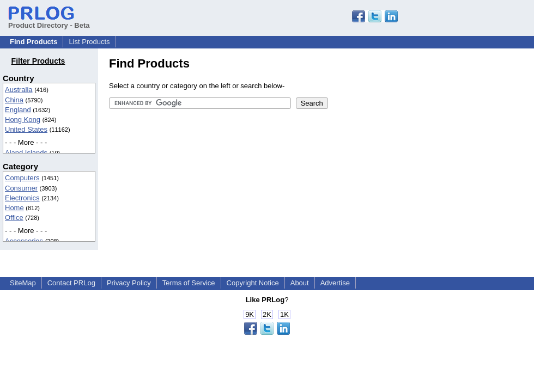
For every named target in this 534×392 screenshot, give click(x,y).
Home (14, 208)
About (300, 283)
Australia (19, 90)
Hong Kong (23, 120)
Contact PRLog (71, 283)
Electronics (22, 198)
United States (26, 129)
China (14, 100)
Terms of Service (189, 283)
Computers (22, 178)
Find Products (34, 42)
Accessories (24, 241)
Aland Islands (26, 153)
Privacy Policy (129, 283)
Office (14, 218)
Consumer (21, 188)
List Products (89, 42)
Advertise (335, 283)
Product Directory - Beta (49, 21)
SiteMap (23, 283)
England (18, 110)
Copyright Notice (253, 283)
